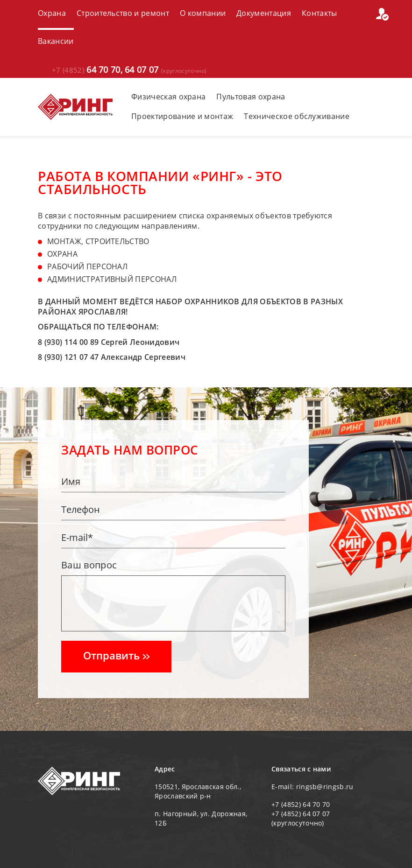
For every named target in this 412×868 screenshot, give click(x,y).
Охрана (52, 13)
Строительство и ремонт (123, 13)
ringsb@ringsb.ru (325, 787)
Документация (264, 13)
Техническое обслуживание (297, 116)
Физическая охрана (168, 97)
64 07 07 (166, 70)
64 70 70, (87, 70)
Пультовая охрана (251, 97)
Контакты (320, 13)
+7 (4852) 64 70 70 (301, 804)
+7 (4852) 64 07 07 (301, 814)
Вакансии (56, 41)
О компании (203, 13)
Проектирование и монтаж (182, 116)
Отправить (116, 655)
